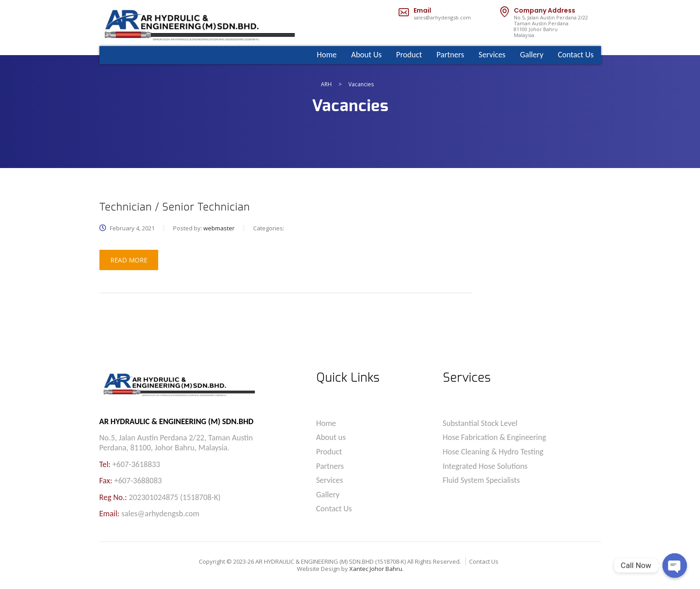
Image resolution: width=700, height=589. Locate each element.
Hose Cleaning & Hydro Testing (493, 452)
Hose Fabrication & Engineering (495, 437)
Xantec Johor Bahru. (376, 569)
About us (331, 437)
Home (327, 55)
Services (492, 55)
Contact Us (576, 55)
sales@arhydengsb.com (442, 17)
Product (409, 55)
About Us (366, 55)
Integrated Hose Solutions (485, 466)
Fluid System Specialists (482, 480)
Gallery (532, 55)
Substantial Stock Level (480, 423)
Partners (450, 55)
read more (129, 260)
